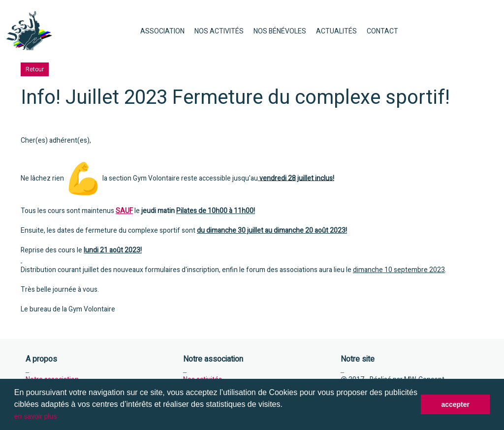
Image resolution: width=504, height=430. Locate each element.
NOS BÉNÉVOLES (280, 31)
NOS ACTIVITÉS (219, 31)
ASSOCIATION (162, 31)
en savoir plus (35, 416)
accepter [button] (455, 404)
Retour (35, 69)
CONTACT (382, 31)
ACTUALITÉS (336, 31)
